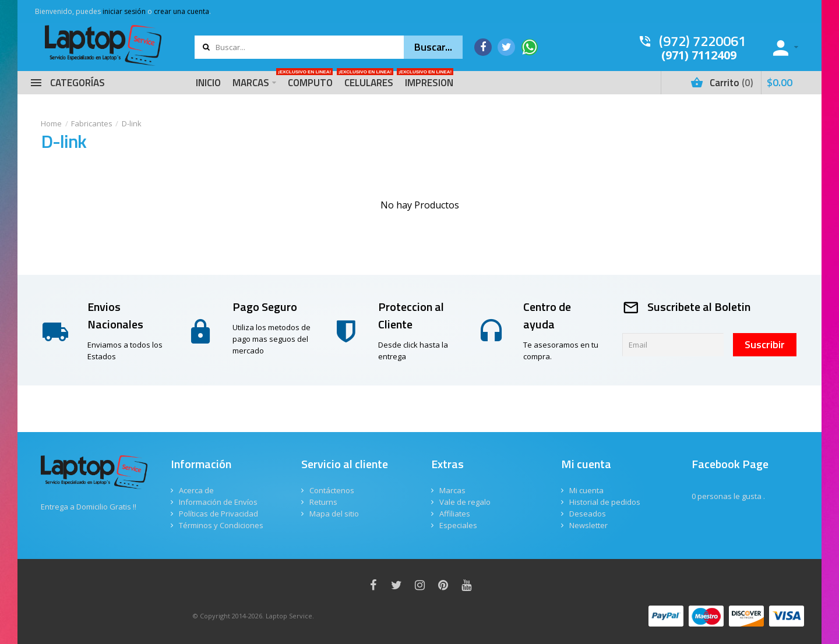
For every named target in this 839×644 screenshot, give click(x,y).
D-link (132, 123)
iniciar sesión (124, 11)
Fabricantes (92, 123)
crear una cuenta (181, 11)
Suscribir (765, 344)
